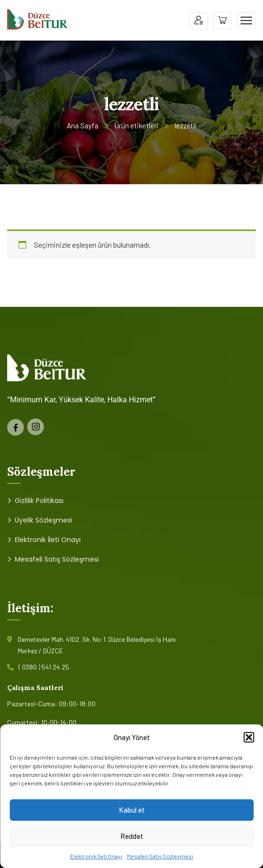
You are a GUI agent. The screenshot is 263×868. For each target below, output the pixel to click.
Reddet (132, 836)
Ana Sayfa (83, 125)
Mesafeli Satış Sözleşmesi (160, 856)
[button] (249, 737)
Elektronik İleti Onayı (96, 856)
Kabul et (132, 810)
